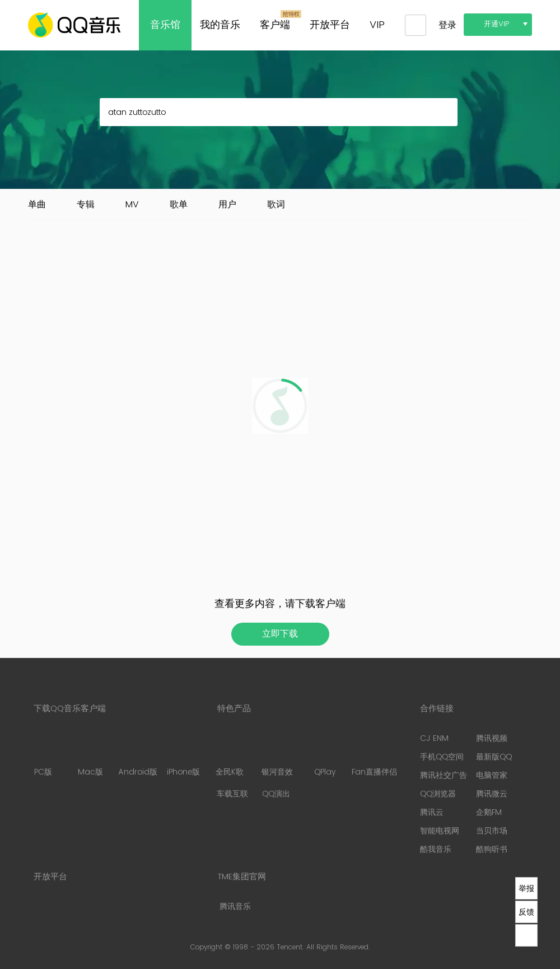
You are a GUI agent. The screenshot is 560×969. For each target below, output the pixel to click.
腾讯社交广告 (444, 775)
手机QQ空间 (442, 757)
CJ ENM (434, 738)
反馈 (526, 912)
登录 (447, 25)
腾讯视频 (492, 738)
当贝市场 (492, 831)
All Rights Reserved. (338, 947)
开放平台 (330, 25)
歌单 (179, 205)
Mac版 (90, 755)
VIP (377, 25)
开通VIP (497, 24)
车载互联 (232, 794)
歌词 (276, 205)
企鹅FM (489, 812)
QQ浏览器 (438, 794)
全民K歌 (230, 755)
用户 (227, 205)
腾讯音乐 (235, 907)
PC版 (43, 755)
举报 (526, 888)
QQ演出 (276, 794)
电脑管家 (492, 775)
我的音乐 (220, 25)
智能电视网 (440, 831)
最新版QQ (494, 757)
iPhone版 (183, 755)
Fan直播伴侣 (374, 755)
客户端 (275, 25)
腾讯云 (432, 812)
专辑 (86, 205)
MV (132, 205)
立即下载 (280, 634)
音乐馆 (165, 25)
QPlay (325, 755)
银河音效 (277, 755)
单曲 (37, 205)
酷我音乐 (436, 849)
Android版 (138, 755)
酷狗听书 (492, 849)
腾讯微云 (492, 794)
